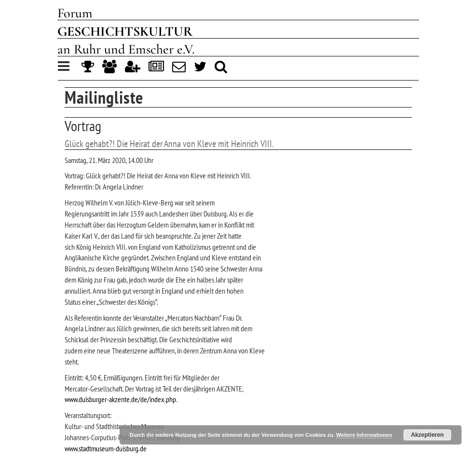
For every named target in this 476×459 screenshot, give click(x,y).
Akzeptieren (427, 435)
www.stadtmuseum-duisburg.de (106, 448)
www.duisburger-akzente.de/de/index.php (120, 399)
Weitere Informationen (364, 435)
